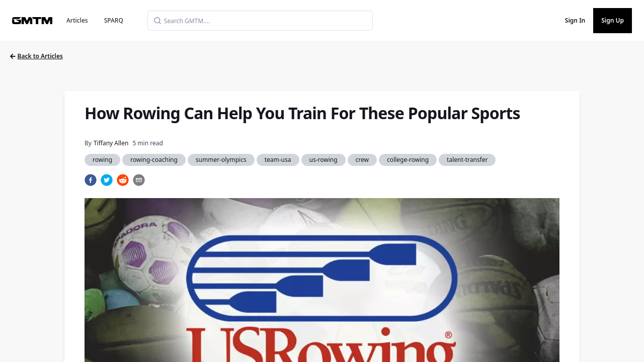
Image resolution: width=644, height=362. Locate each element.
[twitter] (107, 180)
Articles (77, 20)
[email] (139, 180)
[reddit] (123, 180)
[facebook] (91, 180)
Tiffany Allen (111, 143)
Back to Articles (36, 56)
